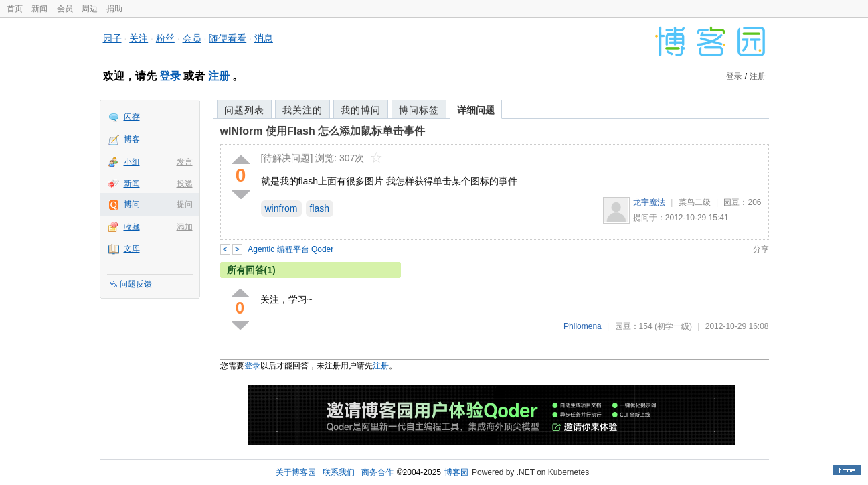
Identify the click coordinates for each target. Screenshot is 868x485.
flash (320, 208)
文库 (132, 249)
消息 (264, 38)
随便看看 (228, 38)
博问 (132, 204)
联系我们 (339, 472)
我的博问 (361, 110)
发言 (185, 162)
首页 (15, 9)
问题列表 (244, 110)
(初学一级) (673, 326)
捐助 (114, 9)
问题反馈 (136, 284)
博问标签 (419, 110)
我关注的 (302, 110)
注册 (219, 76)
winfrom (281, 208)
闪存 (132, 117)
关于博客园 (296, 472)
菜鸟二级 (695, 202)
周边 (90, 9)
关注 (139, 38)
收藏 (132, 227)
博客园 (456, 472)
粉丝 (165, 38)
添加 (185, 227)
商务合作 (377, 472)
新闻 (39, 9)
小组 (132, 162)
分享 (761, 249)
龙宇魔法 (649, 202)
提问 (185, 204)
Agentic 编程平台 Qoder (290, 249)
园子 (112, 38)
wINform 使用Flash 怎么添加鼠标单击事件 (323, 131)
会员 (65, 9)
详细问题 (476, 110)
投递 (185, 184)
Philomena (583, 326)
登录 (170, 76)
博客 (132, 139)
